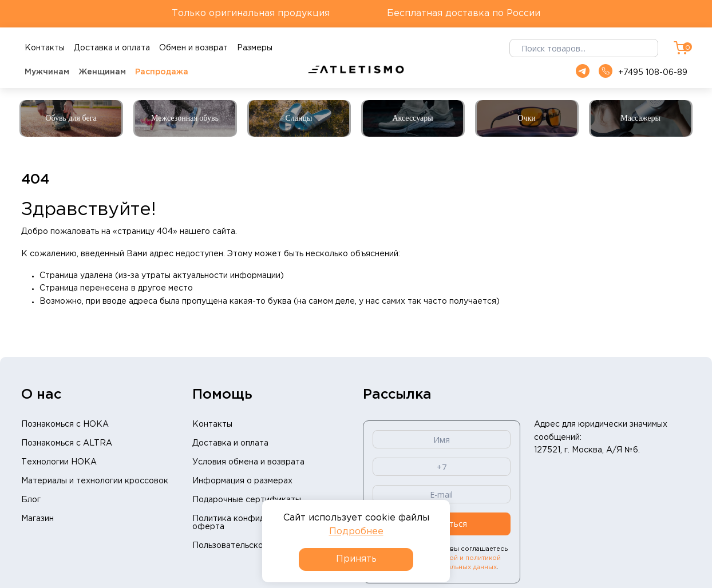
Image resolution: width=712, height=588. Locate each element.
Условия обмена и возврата (248, 462)
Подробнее (356, 532)
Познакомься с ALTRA (67, 443)
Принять (356, 559)
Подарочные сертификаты (247, 500)
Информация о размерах (242, 481)
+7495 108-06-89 (643, 72)
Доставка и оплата (230, 443)
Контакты (212, 424)
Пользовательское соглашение (256, 546)
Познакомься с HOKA (65, 424)
